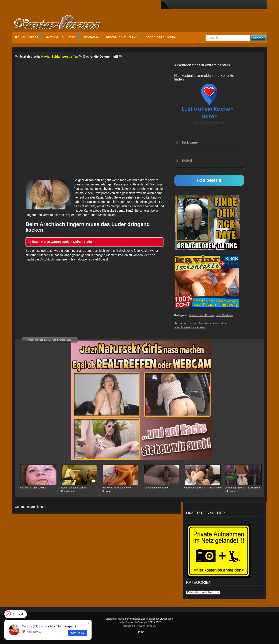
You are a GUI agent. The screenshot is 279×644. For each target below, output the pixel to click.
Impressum (129, 626)
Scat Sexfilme (224, 315)
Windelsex (91, 37)
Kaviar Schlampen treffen (60, 57)
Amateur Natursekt (121, 37)
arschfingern (182, 327)
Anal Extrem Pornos (202, 315)
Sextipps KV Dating (60, 37)
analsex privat (218, 323)
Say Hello (77, 633)
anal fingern (200, 323)
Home (141, 632)
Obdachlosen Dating (159, 37)
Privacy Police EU (146, 626)
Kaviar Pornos (27, 37)
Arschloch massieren (54, 259)
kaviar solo (198, 327)
